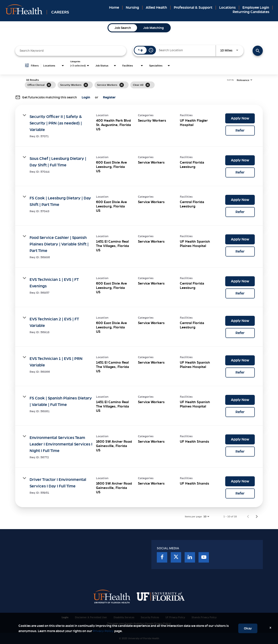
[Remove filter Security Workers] (86, 85)
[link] (139, 126)
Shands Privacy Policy (204, 617)
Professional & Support (193, 7)
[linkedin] (190, 557)
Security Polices (150, 617)
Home (114, 7)
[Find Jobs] (258, 51)
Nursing (132, 7)
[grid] (131, 85)
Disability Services (124, 617)
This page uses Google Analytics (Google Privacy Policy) (139, 623)
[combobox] (71, 51)
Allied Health (156, 7)
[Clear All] (148, 85)
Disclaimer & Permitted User (91, 617)
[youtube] (204, 557)
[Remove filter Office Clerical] (49, 85)
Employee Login (256, 7)
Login (65, 617)
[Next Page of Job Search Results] (257, 517)
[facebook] (162, 557)
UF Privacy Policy (175, 617)
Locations (227, 7)
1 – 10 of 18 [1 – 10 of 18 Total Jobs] (230, 517)
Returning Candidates (251, 12)
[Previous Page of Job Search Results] (248, 517)
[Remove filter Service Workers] (122, 85)
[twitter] (176, 557)
